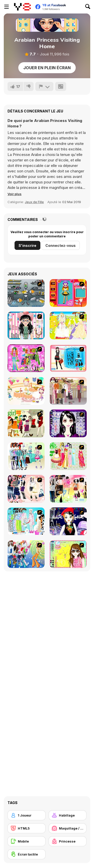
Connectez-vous (61, 245)
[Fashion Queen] (68, 358)
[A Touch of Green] (26, 358)
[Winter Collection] (26, 456)
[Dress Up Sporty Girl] (26, 489)
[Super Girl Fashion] (26, 423)
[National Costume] (68, 456)
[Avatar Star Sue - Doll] (68, 293)
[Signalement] (44, 86)
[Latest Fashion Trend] (26, 554)
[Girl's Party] (26, 391)
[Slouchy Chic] (68, 489)
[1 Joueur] (27, 815)
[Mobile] (27, 841)
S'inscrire (27, 245)
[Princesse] (68, 841)
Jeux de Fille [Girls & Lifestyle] (34, 202)
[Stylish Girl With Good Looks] (68, 521)
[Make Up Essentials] (68, 423)
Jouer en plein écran (47, 68)
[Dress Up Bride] (68, 325)
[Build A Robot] (26, 293)
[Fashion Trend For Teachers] (68, 391)
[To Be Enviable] (68, 554)
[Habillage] (68, 815)
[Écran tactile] (27, 854)
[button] (15, 194)
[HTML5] (27, 828)
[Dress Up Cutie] (26, 325)
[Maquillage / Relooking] (68, 828)
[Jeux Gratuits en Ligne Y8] (22, 7)
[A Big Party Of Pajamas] (26, 521)
